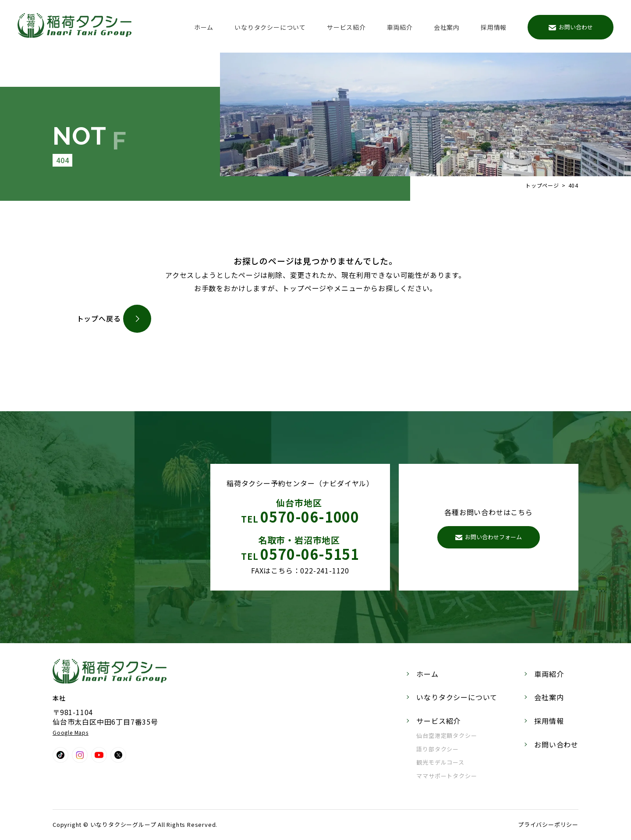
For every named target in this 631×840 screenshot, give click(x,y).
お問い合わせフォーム (489, 537)
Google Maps (71, 732)
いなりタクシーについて (270, 27)
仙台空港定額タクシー (447, 735)
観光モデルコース (440, 762)
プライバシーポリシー (548, 824)
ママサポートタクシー (447, 776)
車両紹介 (400, 27)
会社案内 (447, 27)
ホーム (204, 27)
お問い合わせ (571, 27)
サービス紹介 (346, 27)
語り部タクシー (438, 749)
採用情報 (494, 27)
